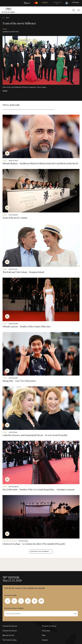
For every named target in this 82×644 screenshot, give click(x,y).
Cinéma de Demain (10, 631)
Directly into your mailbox (14, 608)
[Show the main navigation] (79, 10)
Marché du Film (8, 635)
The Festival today (10, 640)
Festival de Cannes (10, 626)
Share (5, 91)
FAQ (44, 635)
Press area (46, 631)
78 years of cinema (49, 626)
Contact (45, 640)
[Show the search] (74, 10)
